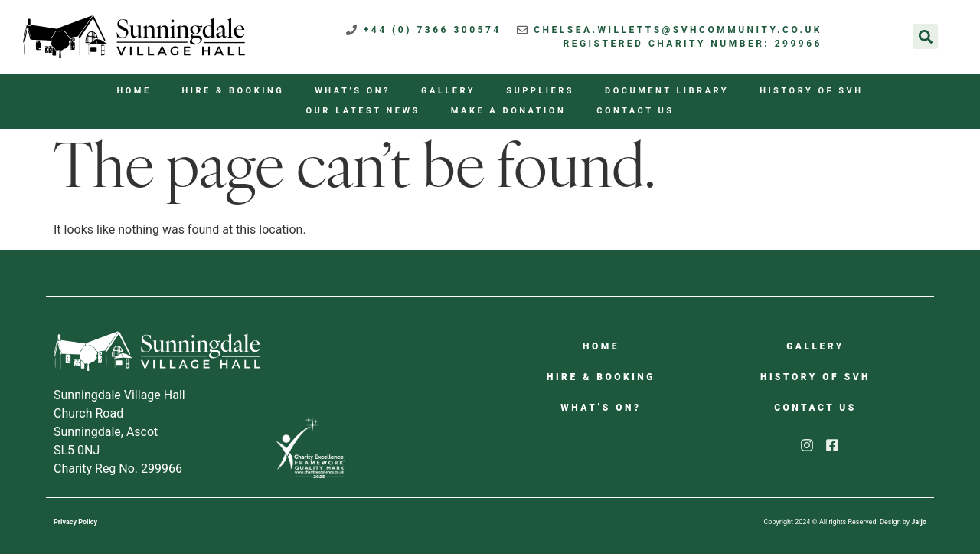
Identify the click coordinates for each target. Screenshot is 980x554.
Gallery (448, 91)
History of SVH (811, 91)
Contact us (635, 111)
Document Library (667, 91)
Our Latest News (363, 111)
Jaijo (919, 522)
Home (134, 91)
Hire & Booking (234, 91)
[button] (925, 36)
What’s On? (353, 91)
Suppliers (540, 91)
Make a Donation (508, 111)
